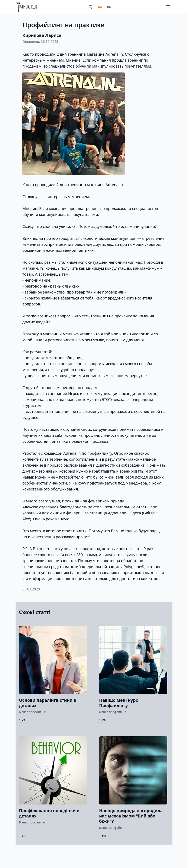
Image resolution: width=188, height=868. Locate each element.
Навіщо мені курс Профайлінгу (119, 703)
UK (100, 7)
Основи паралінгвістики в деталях (48, 703)
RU (109, 7)
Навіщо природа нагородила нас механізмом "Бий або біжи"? (131, 816)
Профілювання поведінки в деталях (49, 813)
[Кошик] (90, 7)
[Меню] (168, 7)
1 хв (22, 720)
